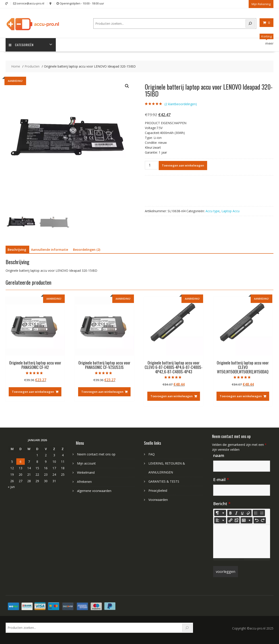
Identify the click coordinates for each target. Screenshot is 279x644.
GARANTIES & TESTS (164, 481)
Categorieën (21, 45)
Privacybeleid (158, 490)
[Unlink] (236, 520)
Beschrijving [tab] (17, 250)
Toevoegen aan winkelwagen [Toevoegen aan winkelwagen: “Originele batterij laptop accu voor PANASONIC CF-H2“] (33, 392)
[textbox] (242, 541)
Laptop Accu (230, 211)
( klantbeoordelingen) (181, 104)
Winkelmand (86, 472)
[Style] (220, 513)
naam (219, 455)
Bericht (222, 503)
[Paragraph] (220, 520)
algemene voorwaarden (94, 491)
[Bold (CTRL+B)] (230, 513)
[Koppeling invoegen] (230, 520)
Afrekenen (84, 481)
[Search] (250, 23)
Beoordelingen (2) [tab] (87, 250)
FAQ (152, 454)
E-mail (221, 479)
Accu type (213, 211)
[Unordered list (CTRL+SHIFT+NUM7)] (256, 513)
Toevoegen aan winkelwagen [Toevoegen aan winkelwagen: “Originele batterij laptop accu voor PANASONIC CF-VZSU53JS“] (102, 392)
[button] (127, 86)
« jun (11, 487)
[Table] (247, 520)
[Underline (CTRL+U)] (242, 513)
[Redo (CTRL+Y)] (263, 520)
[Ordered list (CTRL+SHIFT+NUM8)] (262, 513)
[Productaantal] (151, 165)
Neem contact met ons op (96, 454)
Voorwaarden (158, 499)
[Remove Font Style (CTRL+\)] (248, 513)
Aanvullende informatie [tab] (50, 250)
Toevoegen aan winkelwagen (183, 165)
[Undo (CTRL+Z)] (257, 520)
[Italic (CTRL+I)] (236, 513)
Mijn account (86, 463)
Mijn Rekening (261, 4)
